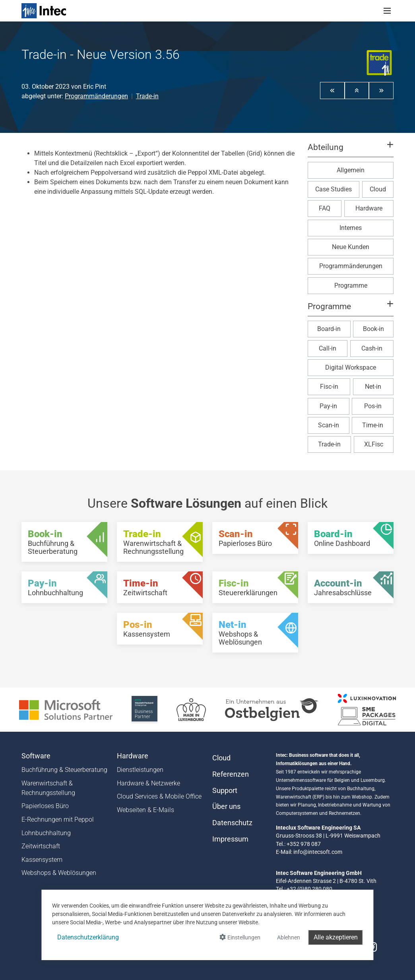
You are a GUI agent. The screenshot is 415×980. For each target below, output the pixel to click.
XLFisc (374, 444)
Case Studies (334, 189)
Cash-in (372, 348)
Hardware (369, 208)
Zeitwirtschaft (41, 846)
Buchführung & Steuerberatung (64, 770)
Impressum (230, 839)
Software (36, 756)
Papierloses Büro (45, 806)
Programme (351, 285)
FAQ (325, 208)
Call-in (328, 348)
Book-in (373, 329)
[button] (332, 90)
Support (225, 791)
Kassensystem (42, 860)
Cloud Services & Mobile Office (159, 796)
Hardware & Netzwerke (148, 783)
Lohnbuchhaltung (46, 833)
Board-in (329, 329)
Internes (351, 228)
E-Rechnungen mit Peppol (58, 819)
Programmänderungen (96, 96)
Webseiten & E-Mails (145, 810)
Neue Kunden (351, 247)
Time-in (373, 425)
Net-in (373, 387)
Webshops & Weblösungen (59, 873)
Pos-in (373, 406)
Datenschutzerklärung (88, 937)
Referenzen (231, 774)
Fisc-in (329, 387)
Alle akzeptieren (336, 937)
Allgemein (351, 170)
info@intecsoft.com (318, 852)
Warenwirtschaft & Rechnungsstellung (48, 788)
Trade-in (147, 96)
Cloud (378, 189)
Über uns (226, 807)
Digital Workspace (351, 367)
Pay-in (328, 406)
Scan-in (329, 425)
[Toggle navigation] (387, 11)
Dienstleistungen (140, 770)
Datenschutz (232, 823)
